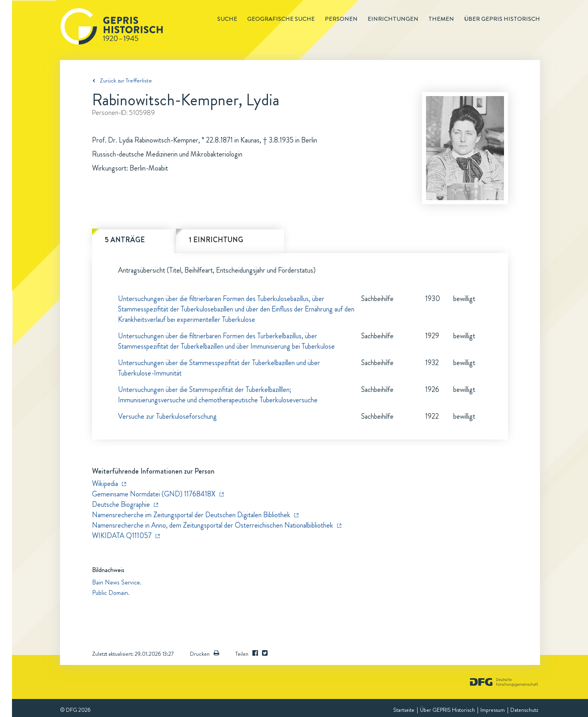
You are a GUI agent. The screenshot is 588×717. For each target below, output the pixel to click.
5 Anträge (125, 240)
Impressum (493, 710)
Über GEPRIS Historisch (447, 710)
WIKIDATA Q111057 (122, 536)
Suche (227, 19)
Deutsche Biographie (121, 504)
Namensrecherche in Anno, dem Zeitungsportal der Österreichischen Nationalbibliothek (213, 525)
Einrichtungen (393, 19)
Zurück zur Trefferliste (126, 80)
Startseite (404, 710)
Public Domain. (111, 593)
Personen (341, 19)
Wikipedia (105, 484)
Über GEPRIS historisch (502, 19)
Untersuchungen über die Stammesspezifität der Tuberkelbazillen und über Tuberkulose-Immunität (219, 368)
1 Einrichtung (216, 240)
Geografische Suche (281, 19)
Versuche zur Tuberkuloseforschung (167, 416)
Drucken (205, 654)
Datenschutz (524, 710)
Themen (441, 19)
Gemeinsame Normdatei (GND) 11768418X (154, 494)
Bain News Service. (117, 582)
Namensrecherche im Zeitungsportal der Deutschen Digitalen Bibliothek (191, 515)
